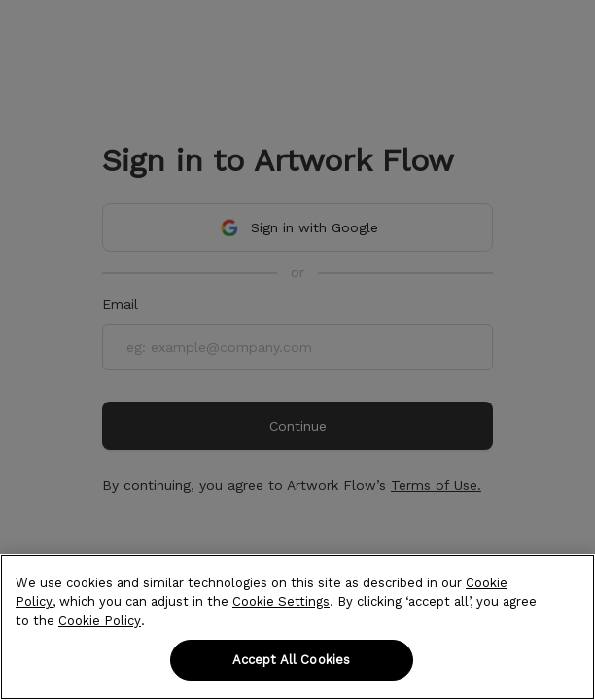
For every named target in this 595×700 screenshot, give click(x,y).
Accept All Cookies (291, 660)
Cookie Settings (281, 601)
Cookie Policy (100, 621)
